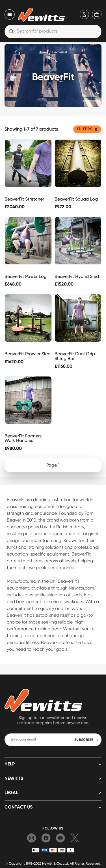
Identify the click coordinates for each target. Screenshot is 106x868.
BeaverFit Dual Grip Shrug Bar (75, 356)
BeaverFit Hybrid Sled (77, 276)
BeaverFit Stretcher (24, 199)
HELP (10, 764)
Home (43, 52)
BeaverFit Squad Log (76, 199)
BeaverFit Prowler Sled (28, 354)
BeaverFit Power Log (26, 276)
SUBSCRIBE (86, 740)
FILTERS (87, 129)
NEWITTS (14, 779)
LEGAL (11, 793)
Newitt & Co (52, 863)
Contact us (19, 807)
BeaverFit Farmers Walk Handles (23, 438)
